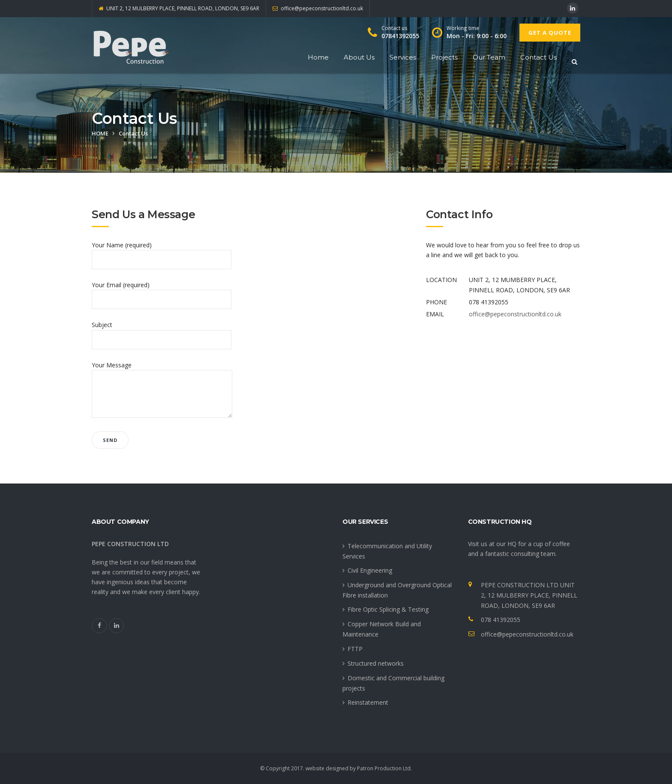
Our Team (489, 57)
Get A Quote (550, 33)
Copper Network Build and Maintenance (382, 629)
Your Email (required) (162, 292)
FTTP (355, 649)
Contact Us (538, 57)
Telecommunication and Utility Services (387, 551)
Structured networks (376, 663)
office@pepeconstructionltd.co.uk (515, 314)
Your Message (162, 390)
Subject (162, 332)
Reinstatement (368, 702)
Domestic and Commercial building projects (393, 683)
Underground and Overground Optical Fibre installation (397, 590)
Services (403, 57)
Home (318, 57)
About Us (359, 57)
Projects (444, 57)
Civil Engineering (370, 570)
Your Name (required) (162, 252)
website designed (327, 768)
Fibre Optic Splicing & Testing (388, 609)
